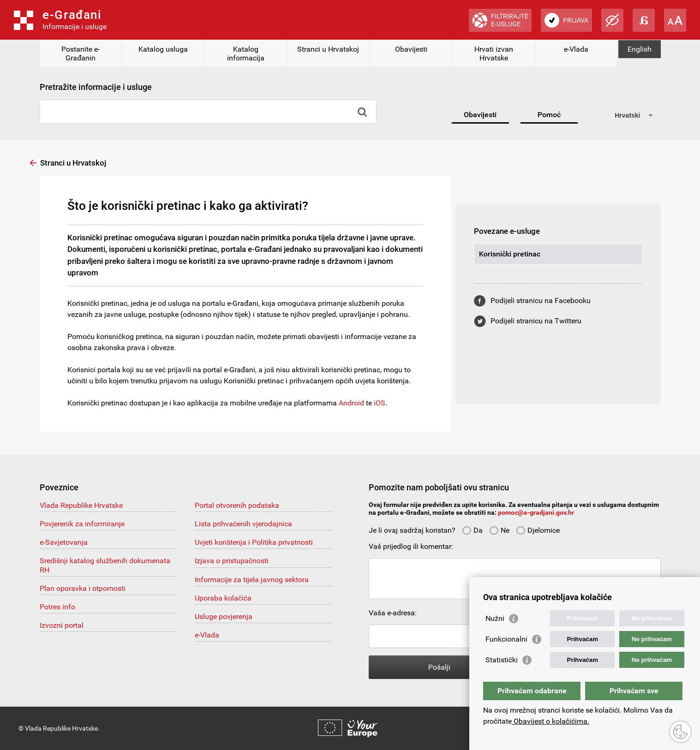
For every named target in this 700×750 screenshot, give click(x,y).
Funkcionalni (506, 639)
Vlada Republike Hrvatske (81, 505)
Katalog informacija (246, 54)
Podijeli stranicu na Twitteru (536, 321)
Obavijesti (411, 49)
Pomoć (549, 115)
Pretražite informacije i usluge (96, 87)
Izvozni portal (62, 625)
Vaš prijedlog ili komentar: (411, 546)
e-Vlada (576, 49)
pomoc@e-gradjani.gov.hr (536, 512)
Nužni (495, 618)
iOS (380, 403)
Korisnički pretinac (510, 254)
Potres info (57, 607)
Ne (499, 530)
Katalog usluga (163, 49)
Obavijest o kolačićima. (550, 721)
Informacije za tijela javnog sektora (252, 580)
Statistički (502, 660)
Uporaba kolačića (223, 598)
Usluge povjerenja (224, 616)
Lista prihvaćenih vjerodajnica (243, 524)
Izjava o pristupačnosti (232, 561)
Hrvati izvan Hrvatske (494, 54)
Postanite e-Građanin (81, 54)
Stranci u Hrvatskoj (328, 49)
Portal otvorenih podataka (237, 505)
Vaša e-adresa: (393, 613)
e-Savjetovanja (64, 542)
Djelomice (538, 530)
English (640, 49)
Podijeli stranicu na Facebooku (541, 301)
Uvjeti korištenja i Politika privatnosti (254, 542)
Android (351, 403)
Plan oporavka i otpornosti (83, 588)
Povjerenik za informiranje (82, 524)
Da (472, 530)
